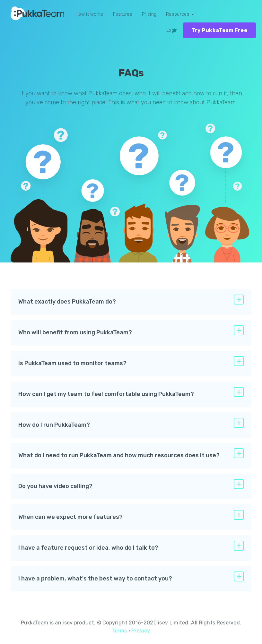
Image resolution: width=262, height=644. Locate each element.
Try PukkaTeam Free (219, 30)
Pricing (149, 14)
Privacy (141, 631)
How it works (89, 14)
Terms (120, 631)
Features (123, 14)
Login (172, 30)
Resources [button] (180, 14)
